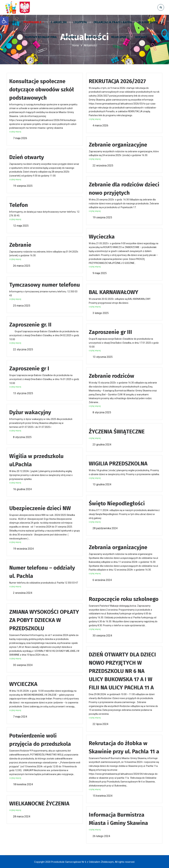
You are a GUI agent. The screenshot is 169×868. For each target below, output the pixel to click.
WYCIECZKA (23, 684)
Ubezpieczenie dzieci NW (40, 508)
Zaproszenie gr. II (30, 324)
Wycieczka (102, 236)
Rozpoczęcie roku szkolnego (124, 599)
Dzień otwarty (27, 157)
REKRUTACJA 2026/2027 (117, 81)
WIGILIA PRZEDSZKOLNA (118, 463)
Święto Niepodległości (117, 503)
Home (75, 45)
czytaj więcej (15, 132)
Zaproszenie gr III (110, 332)
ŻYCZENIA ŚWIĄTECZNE (117, 431)
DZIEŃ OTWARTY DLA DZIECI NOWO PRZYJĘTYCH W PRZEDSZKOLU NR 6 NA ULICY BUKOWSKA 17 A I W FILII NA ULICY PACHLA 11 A (122, 671)
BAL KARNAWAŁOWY (114, 292)
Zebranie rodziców (111, 376)
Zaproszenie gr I (29, 368)
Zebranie (20, 245)
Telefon (19, 205)
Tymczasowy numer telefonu (45, 284)
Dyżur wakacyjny (30, 412)
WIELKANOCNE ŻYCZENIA (39, 803)
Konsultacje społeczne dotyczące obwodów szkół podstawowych (42, 89)
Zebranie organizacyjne (118, 144)
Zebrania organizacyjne (118, 547)
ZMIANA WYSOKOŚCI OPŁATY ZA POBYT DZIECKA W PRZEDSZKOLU (44, 620)
